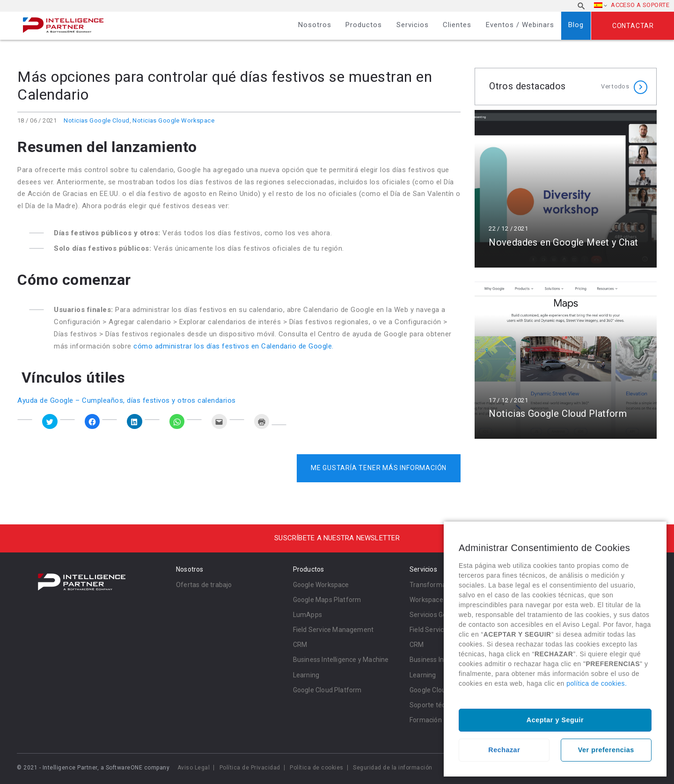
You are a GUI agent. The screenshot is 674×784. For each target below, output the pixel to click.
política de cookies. (597, 683)
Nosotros (315, 25)
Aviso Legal (194, 768)
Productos (364, 25)
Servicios (413, 25)
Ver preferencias (606, 750)
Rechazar (504, 750)
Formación (426, 720)
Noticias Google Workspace (173, 120)
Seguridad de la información (393, 768)
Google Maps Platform (327, 600)
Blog (576, 25)
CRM (300, 645)
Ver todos (615, 86)
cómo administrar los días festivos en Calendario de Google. (234, 346)
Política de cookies (317, 768)
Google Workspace (321, 585)
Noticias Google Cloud (96, 120)
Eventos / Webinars (520, 25)
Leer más (566, 189)
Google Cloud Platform (327, 690)
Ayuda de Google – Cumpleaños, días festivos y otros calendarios (127, 400)
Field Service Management (333, 630)
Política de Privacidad (250, 768)
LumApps (308, 615)
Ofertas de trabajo (204, 585)
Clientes (457, 25)
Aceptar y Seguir (555, 720)
